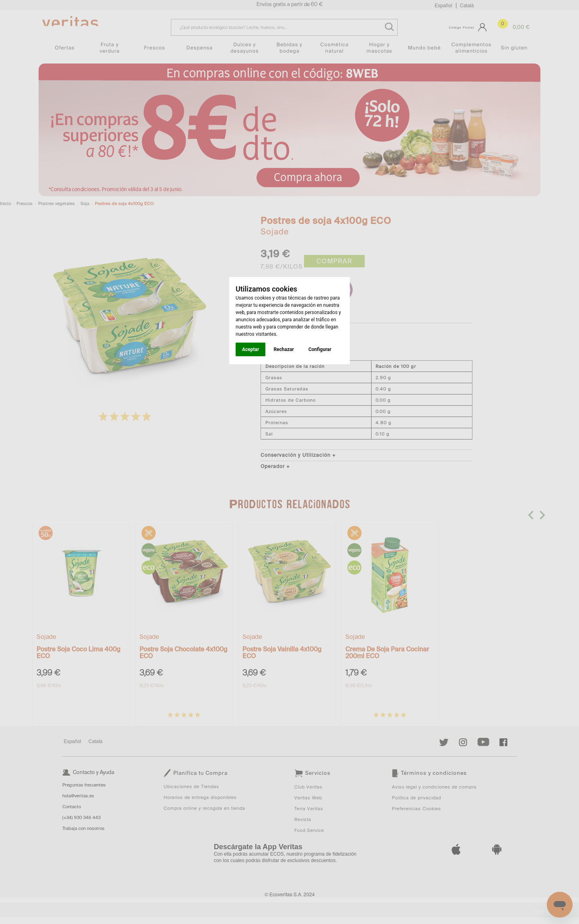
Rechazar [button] (283, 349)
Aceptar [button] (250, 349)
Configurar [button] (320, 349)
